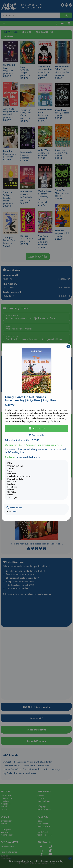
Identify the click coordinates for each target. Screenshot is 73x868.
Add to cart (37, 428)
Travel (14, 511)
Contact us (10, 457)
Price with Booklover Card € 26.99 (22, 440)
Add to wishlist (37, 435)
